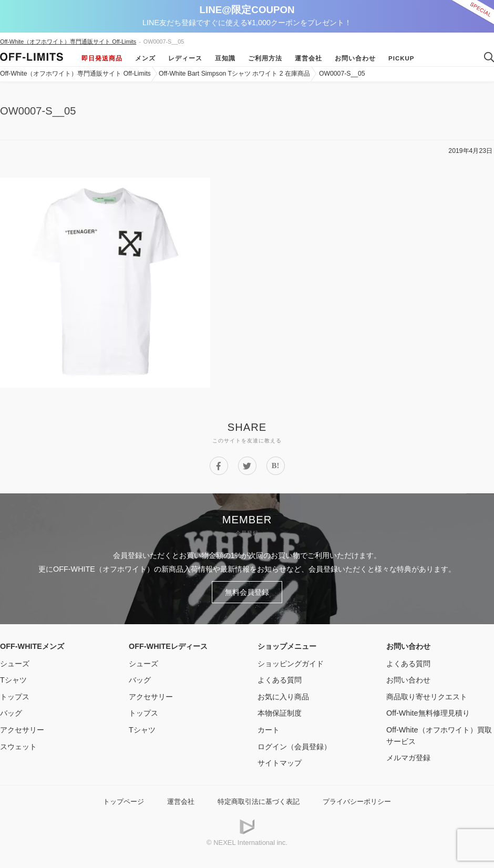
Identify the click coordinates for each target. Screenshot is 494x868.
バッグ (11, 713)
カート (269, 730)
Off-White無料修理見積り (428, 713)
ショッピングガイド (291, 664)
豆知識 (225, 58)
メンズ (145, 58)
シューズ (15, 664)
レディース (185, 58)
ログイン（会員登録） (294, 747)
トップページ (124, 802)
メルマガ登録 (408, 758)
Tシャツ (13, 680)
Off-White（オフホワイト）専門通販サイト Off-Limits (68, 42)
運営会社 (308, 58)
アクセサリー (22, 730)
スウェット (18, 747)
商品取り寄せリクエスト (427, 697)
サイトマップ (280, 763)
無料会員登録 (247, 592)
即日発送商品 (102, 58)
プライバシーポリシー (357, 802)
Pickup (402, 58)
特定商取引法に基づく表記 (259, 802)
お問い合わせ (355, 58)
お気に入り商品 (283, 697)
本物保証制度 (280, 713)
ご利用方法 (265, 58)
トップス (15, 697)
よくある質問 (280, 680)
